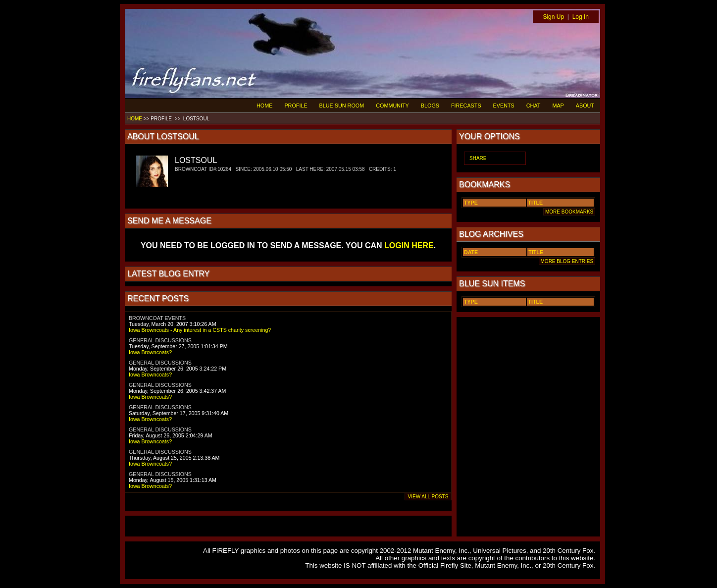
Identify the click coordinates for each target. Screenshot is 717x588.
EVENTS (504, 106)
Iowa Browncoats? (150, 352)
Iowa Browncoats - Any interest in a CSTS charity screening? (200, 330)
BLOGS (430, 106)
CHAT (534, 106)
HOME (264, 106)
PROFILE (296, 106)
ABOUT (585, 106)
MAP (558, 106)
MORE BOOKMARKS (569, 212)
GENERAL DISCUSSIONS (160, 340)
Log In (581, 17)
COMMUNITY (392, 106)
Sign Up (553, 17)
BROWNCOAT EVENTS (157, 318)
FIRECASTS (466, 106)
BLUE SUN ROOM (342, 106)
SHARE (478, 158)
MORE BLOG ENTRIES (567, 261)
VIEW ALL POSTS (428, 497)
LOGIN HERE (409, 245)
